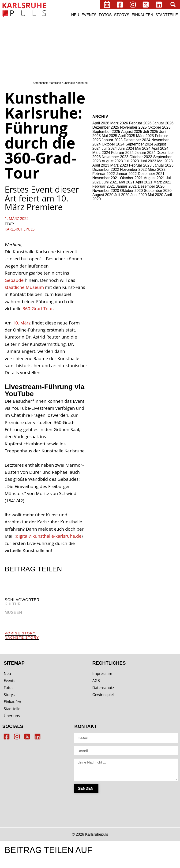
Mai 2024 (143, 148)
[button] (173, 4)
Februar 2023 (140, 165)
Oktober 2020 (131, 191)
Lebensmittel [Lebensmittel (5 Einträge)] (104, 63)
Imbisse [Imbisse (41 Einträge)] (115, 57)
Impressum (102, 674)
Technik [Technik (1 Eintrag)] (156, 79)
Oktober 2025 (159, 127)
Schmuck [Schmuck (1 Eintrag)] (153, 71)
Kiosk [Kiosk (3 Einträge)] (140, 58)
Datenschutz (103, 688)
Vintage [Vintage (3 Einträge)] (99, 84)
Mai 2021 (127, 182)
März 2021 (162, 182)
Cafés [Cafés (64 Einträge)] (159, 36)
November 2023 (115, 157)
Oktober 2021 (131, 178)
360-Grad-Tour (38, 309)
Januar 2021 (126, 186)
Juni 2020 (139, 195)
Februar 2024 (122, 153)
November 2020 (106, 191)
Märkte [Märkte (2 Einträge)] (98, 71)
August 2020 (103, 195)
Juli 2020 (122, 195)
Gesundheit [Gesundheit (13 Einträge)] (152, 50)
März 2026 (119, 123)
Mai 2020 (156, 195)
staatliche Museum (24, 287)
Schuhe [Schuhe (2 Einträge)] (164, 71)
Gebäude (14, 280)
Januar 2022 (126, 174)
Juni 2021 (110, 182)
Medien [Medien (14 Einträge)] (122, 63)
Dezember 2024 (137, 140)
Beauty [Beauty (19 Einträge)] (156, 30)
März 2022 (157, 170)
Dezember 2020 (151, 186)
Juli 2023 (131, 161)
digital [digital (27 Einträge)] (111, 43)
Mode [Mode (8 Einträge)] (149, 63)
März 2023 (119, 165)
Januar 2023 (163, 165)
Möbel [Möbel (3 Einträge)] (107, 71)
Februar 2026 (140, 123)
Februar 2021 (104, 186)
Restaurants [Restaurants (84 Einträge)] (130, 70)
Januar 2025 (112, 140)
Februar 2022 (104, 174)
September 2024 (139, 144)
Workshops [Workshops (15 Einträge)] (149, 84)
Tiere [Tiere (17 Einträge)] (167, 78)
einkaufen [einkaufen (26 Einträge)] (151, 43)
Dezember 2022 (106, 170)
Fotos (105, 15)
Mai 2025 (109, 136)
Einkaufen (142, 15)
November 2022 (133, 170)
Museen (13, 613)
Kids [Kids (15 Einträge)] (130, 57)
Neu (75, 15)
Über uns (12, 716)
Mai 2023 (165, 161)
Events (89, 15)
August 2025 (132, 132)
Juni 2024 (126, 148)
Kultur (13, 604)
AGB (96, 681)
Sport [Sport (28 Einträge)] (120, 78)
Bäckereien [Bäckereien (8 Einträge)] (140, 37)
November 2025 (133, 127)
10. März (22, 323)
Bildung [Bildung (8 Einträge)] (100, 37)
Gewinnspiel (103, 695)
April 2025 (127, 136)
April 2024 (160, 148)
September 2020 (158, 191)
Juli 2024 (109, 148)
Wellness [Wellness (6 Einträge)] (113, 84)
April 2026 (101, 123)
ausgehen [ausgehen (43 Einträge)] (106, 30)
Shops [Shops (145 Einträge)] (103, 77)
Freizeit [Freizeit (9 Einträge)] (100, 50)
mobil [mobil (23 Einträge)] (137, 63)
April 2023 (101, 165)
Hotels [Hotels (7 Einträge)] (99, 57)
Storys (122, 15)
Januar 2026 (163, 123)
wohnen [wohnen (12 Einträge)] (129, 84)
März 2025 (145, 136)
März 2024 (101, 153)
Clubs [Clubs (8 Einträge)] (98, 43)
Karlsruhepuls (20, 229)
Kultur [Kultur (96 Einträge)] (165, 56)
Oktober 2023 (141, 157)
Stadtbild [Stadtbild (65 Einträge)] (139, 78)
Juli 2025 (151, 132)
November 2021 (106, 178)
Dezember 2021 (151, 174)
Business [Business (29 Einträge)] (118, 37)
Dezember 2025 (106, 127)
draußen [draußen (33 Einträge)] (129, 43)
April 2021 (144, 182)
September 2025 (106, 132)
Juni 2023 (148, 161)
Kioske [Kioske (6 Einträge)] (150, 57)
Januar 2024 (145, 153)
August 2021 (154, 178)
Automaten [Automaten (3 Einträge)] (127, 31)
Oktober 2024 (113, 144)
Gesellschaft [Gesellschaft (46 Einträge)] (124, 49)
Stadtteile (167, 15)
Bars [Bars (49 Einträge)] (141, 30)
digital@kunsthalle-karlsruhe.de (49, 536)
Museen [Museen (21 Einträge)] (164, 63)
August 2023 (112, 161)
